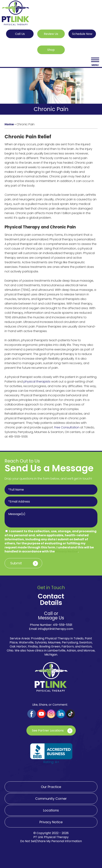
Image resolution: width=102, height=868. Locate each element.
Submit (16, 563)
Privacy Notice (67, 551)
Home (9, 124)
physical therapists (37, 382)
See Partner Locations (48, 730)
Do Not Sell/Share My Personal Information (51, 841)
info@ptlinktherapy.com (56, 629)
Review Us (51, 34)
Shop (51, 50)
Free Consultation (67, 427)
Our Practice (51, 787)
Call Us (20, 34)
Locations (51, 810)
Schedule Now (82, 34)
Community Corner (51, 799)
